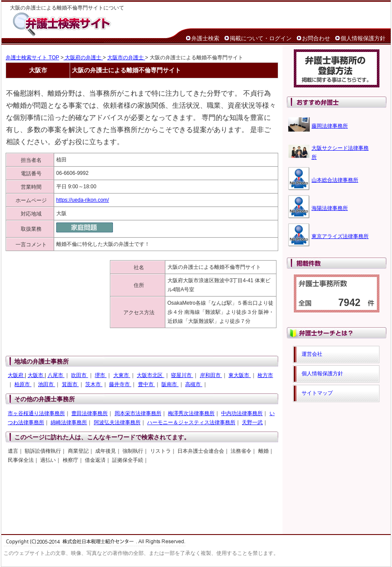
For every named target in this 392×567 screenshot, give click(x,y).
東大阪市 (239, 375)
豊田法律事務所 (90, 413)
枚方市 (265, 375)
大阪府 (16, 375)
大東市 (122, 375)
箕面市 (70, 384)
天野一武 (252, 422)
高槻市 (194, 384)
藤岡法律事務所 (330, 126)
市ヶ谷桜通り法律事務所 (36, 413)
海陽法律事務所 (330, 208)
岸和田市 (211, 375)
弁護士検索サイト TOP (32, 58)
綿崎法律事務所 (69, 422)
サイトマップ (317, 393)
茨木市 (94, 384)
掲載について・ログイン (261, 38)
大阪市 (36, 375)
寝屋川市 (182, 375)
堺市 (101, 375)
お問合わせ (316, 38)
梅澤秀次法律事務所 (191, 413)
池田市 (47, 384)
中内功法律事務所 (242, 413)
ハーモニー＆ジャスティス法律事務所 (191, 422)
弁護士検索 (205, 38)
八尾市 (56, 375)
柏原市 (23, 384)
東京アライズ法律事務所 (340, 236)
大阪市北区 (150, 375)
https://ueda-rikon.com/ (83, 200)
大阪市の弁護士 (126, 58)
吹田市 (79, 375)
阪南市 (170, 384)
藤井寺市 (120, 384)
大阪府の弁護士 (83, 58)
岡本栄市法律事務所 (138, 413)
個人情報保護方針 (363, 38)
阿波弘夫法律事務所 (117, 422)
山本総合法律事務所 (335, 180)
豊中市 (146, 384)
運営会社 (312, 354)
